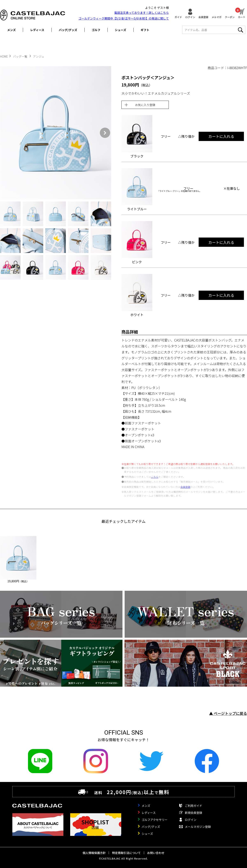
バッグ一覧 (20, 56)
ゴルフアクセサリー (154, 820)
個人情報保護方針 (94, 853)
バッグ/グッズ (68, 30)
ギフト (145, 30)
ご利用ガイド (193, 806)
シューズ (121, 30)
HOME (4, 56)
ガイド (178, 17)
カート (242, 13)
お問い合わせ (156, 853)
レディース (37, 30)
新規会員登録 (193, 813)
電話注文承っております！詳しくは (142, 13)
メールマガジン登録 (198, 827)
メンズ (12, 30)
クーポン (230, 17)
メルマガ (217, 17)
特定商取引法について (126, 853)
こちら (155, 477)
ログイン (190, 17)
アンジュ (38, 56)
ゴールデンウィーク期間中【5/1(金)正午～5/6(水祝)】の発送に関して (124, 18)
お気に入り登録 (145, 105)
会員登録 (203, 17)
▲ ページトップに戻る (228, 713)
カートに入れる (221, 136)
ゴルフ (96, 30)
